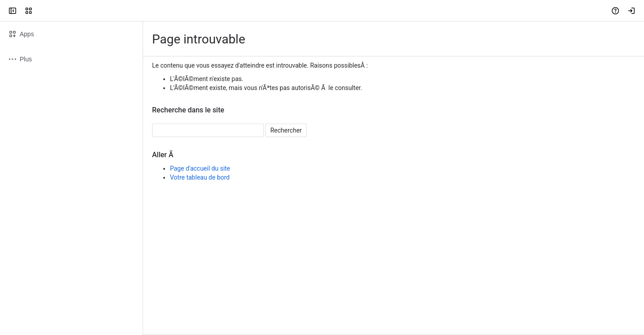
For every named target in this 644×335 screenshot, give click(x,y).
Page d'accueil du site (200, 168)
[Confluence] (41, 11)
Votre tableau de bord (200, 177)
